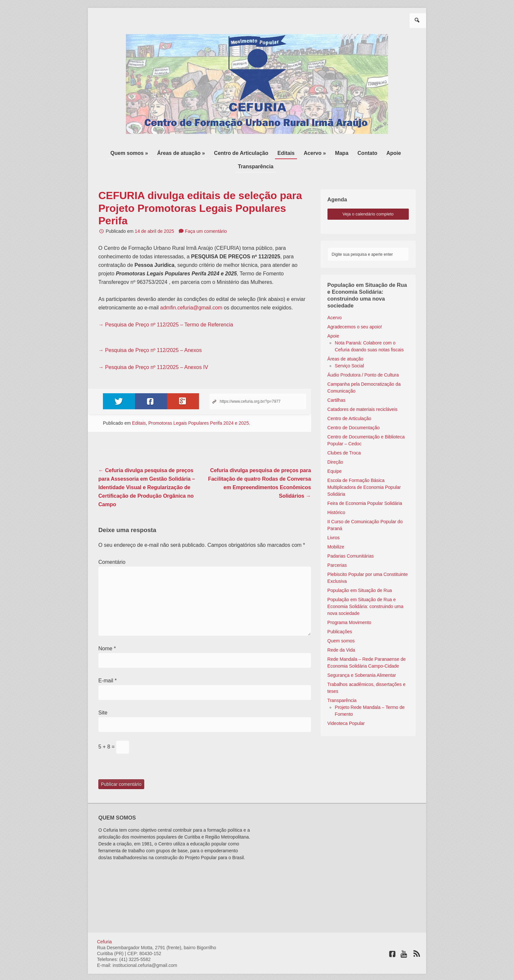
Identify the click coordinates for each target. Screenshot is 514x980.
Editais (267, 152)
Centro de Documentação (354, 412)
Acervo (335, 302)
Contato (339, 152)
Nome (107, 633)
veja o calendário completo (368, 199)
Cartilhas (336, 385)
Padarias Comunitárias (351, 541)
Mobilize (336, 531)
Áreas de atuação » (168, 152)
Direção (335, 447)
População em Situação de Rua (360, 575)
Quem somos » (119, 152)
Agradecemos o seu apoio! (355, 311)
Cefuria (104, 926)
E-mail (108, 665)
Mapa (316, 152)
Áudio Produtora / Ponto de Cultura (363, 360)
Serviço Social (349, 350)
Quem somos (341, 625)
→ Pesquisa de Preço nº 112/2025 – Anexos (150, 335)
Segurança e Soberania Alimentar (362, 660)
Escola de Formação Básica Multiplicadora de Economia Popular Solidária (364, 472)
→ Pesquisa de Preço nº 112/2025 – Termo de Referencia (167, 309)
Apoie (362, 152)
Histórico (336, 497)
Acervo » (292, 152)
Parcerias (337, 550)
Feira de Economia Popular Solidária (365, 488)
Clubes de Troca (344, 437)
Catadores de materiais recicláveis (363, 394)
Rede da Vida (341, 635)
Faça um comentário (206, 216)
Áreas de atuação (346, 343)
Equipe (335, 456)
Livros (334, 522)
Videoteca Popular (346, 708)
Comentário (112, 547)
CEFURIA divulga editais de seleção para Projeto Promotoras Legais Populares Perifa (200, 193)
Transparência (394, 152)
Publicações (340, 616)
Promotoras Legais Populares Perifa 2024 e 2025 (199, 408)
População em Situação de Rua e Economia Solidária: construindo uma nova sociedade (366, 591)
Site (103, 697)
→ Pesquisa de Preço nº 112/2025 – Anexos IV (153, 352)
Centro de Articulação (225, 152)
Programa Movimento (349, 607)
